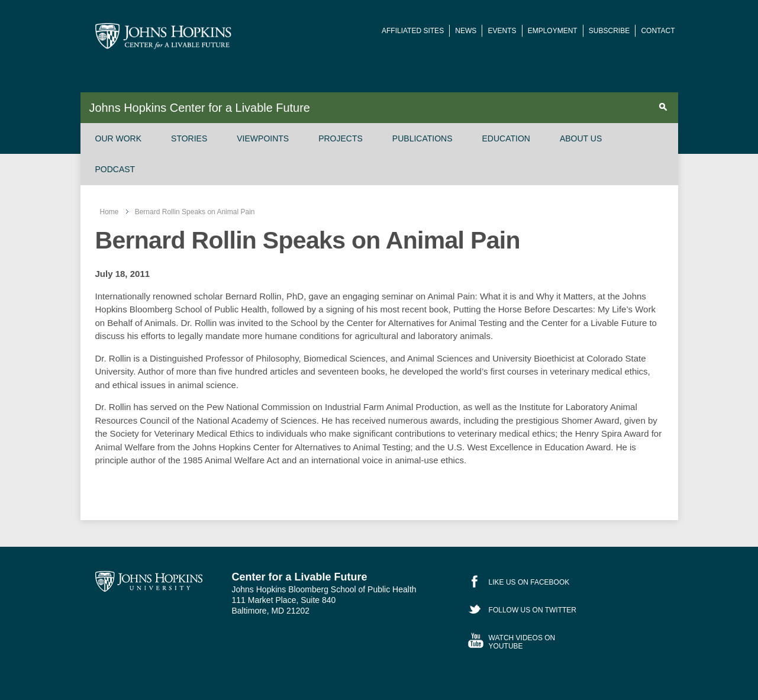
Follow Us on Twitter (533, 610)
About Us (581, 138)
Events (502, 31)
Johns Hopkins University (149, 582)
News (466, 31)
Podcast (115, 169)
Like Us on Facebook (529, 582)
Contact (658, 31)
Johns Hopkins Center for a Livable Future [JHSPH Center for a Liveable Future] (163, 36)
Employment (553, 31)
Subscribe (609, 31)
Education (506, 138)
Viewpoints (263, 138)
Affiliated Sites (413, 31)
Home (109, 212)
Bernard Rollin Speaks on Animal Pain (195, 212)
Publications (422, 138)
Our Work (119, 138)
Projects (341, 138)
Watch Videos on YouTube (522, 642)
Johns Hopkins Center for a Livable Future (199, 108)
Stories (189, 138)
